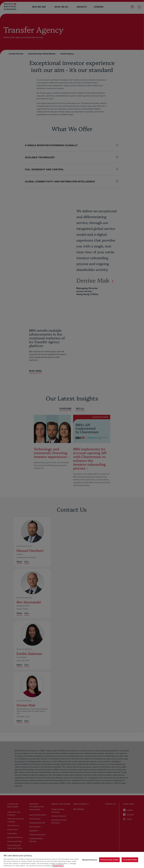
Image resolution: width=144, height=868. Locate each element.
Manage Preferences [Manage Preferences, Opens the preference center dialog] (90, 860)
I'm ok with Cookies (130, 860)
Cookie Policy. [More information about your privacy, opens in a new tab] (58, 866)
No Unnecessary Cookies (109, 860)
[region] (72, 860)
